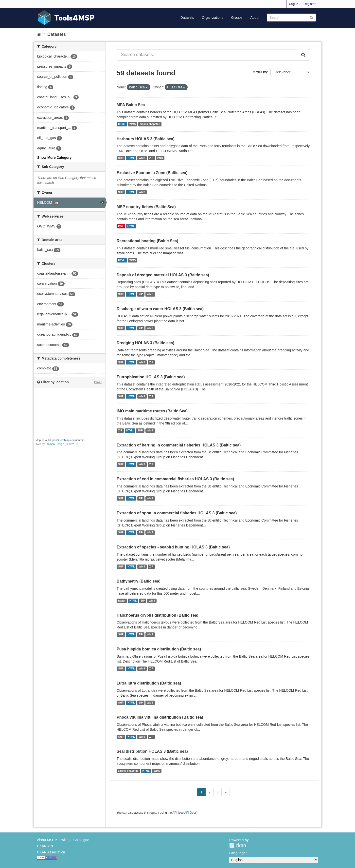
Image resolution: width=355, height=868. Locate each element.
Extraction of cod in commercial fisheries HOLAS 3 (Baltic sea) (175, 479)
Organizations (213, 18)
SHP (121, 158)
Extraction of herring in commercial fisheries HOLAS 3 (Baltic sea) (179, 445)
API (175, 813)
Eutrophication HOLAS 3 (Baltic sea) (151, 377)
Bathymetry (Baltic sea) (139, 581)
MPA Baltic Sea (131, 105)
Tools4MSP (74, 18)
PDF (121, 226)
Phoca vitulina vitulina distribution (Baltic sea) (160, 717)
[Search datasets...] (207, 55)
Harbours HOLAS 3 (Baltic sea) (146, 139)
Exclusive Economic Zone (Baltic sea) (152, 173)
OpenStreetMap (60, 440)
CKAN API (45, 846)
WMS (133, 124)
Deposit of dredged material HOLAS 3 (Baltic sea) (163, 275)
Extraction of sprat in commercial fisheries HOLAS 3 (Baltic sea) (177, 513)
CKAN (238, 845)
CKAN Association (51, 852)
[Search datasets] (291, 18)
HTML (122, 124)
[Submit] (311, 17)
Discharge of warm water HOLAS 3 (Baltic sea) (160, 309)
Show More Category (54, 158)
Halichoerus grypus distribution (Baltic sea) (158, 615)
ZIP (151, 158)
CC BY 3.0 (72, 444)
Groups (237, 18)
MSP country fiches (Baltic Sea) (146, 207)
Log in (294, 4)
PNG (160, 158)
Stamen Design (55, 444)
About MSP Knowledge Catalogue (63, 840)
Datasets (187, 18)
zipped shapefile (150, 124)
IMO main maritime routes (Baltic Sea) (152, 411)
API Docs (191, 813)
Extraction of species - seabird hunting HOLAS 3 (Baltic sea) (173, 547)
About (255, 18)
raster (122, 601)
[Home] (39, 34)
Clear (98, 382)
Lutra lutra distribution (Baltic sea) (149, 683)
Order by (260, 72)
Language (237, 853)
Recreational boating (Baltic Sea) (147, 241)
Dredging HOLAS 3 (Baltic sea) (145, 343)
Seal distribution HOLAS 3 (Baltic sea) (152, 751)
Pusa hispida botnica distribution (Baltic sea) (159, 649)
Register (310, 4)
